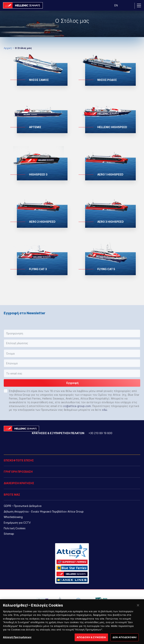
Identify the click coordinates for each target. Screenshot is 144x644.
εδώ (105, 410)
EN (116, 5)
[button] (72, 333)
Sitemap (9, 534)
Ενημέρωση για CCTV (17, 523)
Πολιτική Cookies (15, 528)
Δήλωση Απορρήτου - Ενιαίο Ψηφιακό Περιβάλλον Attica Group (44, 511)
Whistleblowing (13, 517)
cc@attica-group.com (77, 406)
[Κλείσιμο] (138, 611)
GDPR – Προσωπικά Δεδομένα (23, 506)
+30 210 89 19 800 (100, 433)
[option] (72, 24)
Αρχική (8, 48)
